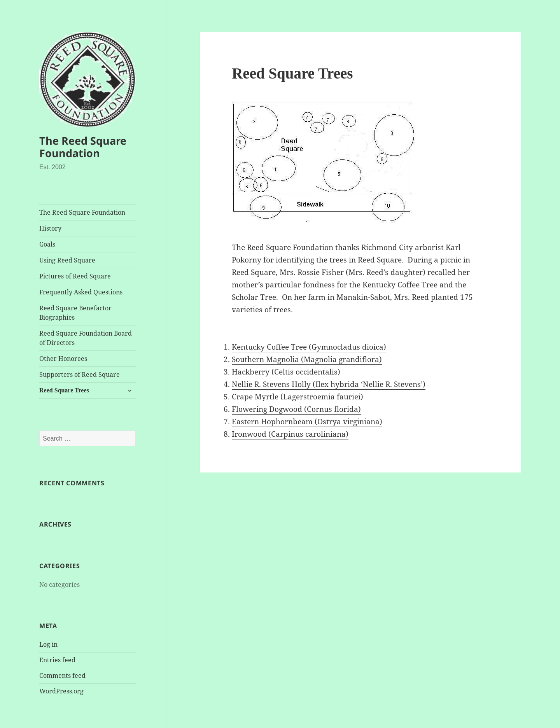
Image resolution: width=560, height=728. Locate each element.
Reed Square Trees (64, 390)
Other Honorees (63, 359)
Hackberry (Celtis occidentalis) (286, 372)
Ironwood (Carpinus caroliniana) (290, 434)
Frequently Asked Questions (81, 292)
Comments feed (62, 675)
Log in (48, 644)
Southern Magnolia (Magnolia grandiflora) (307, 359)
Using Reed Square (67, 260)
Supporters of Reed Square (80, 374)
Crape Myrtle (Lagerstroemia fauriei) (297, 397)
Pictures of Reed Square (75, 276)
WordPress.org (61, 691)
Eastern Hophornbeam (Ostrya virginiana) (307, 422)
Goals (47, 244)
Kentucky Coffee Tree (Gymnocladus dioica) (309, 347)
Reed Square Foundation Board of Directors (86, 338)
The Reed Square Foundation (83, 147)
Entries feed (57, 660)
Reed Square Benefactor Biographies (75, 313)
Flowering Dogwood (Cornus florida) (296, 409)
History (50, 228)
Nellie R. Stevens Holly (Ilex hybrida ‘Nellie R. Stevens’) (329, 384)
